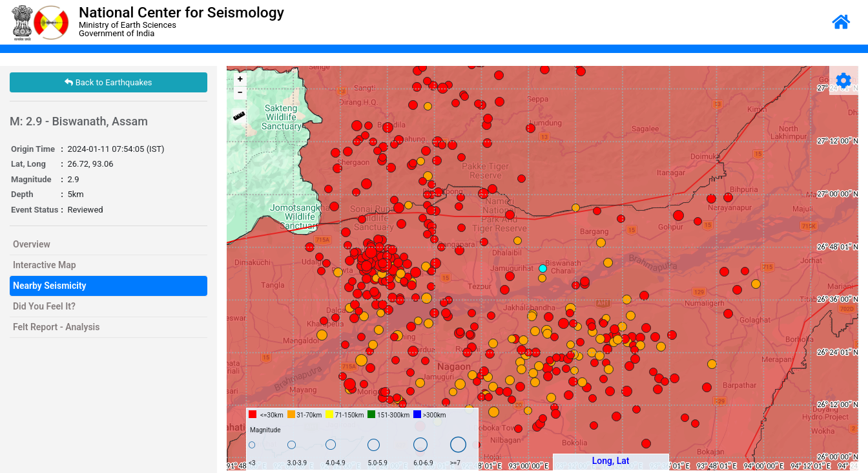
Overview (32, 244)
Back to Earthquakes (108, 82)
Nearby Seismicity (50, 286)
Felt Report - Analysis (56, 327)
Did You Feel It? (44, 306)
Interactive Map (45, 265)
